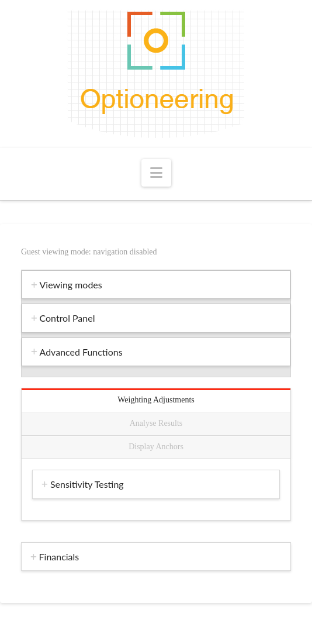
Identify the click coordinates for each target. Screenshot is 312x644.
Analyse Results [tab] (156, 423)
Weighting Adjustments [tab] (156, 400)
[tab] (156, 285)
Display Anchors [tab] (156, 447)
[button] (156, 173)
